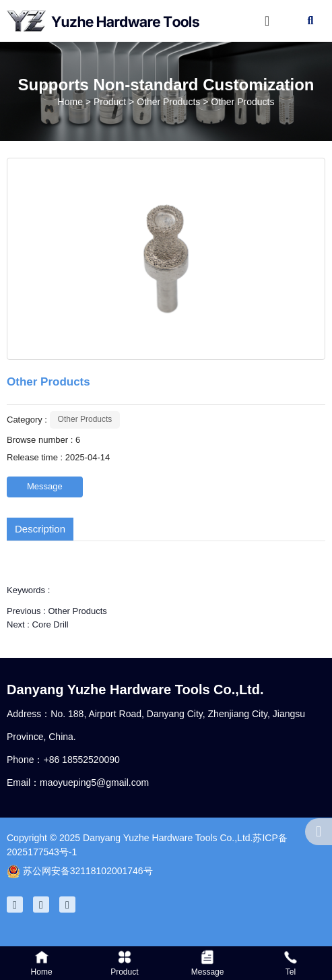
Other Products (168, 102)
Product (110, 102)
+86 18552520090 (81, 760)
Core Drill (51, 624)
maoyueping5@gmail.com (94, 783)
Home (72, 102)
